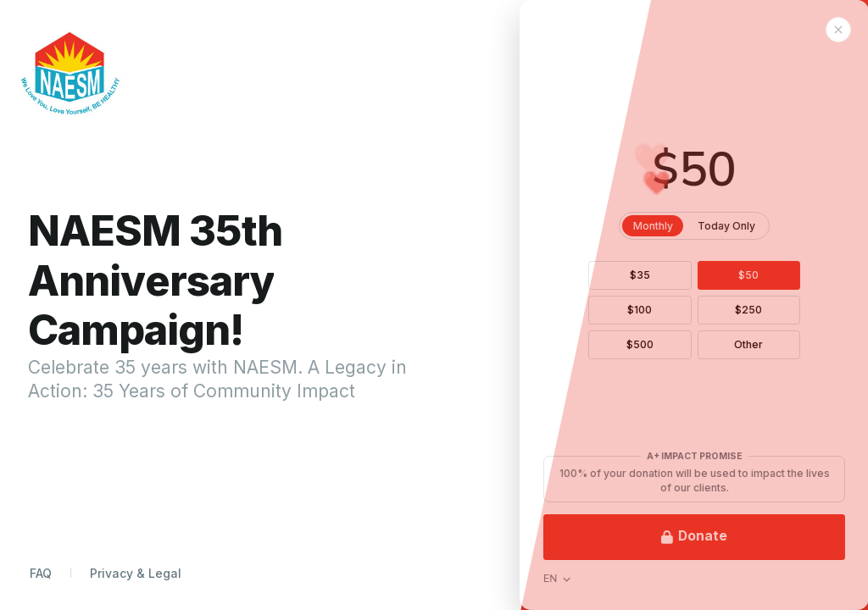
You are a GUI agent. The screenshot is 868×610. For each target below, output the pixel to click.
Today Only (762, 226)
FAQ (41, 573)
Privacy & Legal (136, 573)
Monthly (688, 226)
